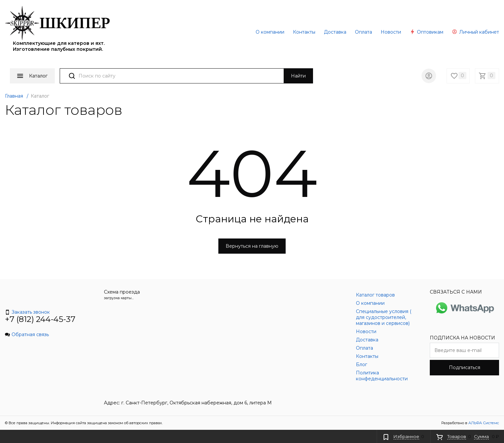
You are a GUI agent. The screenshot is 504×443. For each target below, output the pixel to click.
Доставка (335, 32)
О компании (270, 32)
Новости (391, 32)
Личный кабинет (475, 32)
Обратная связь (27, 334)
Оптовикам (426, 32)
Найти (298, 76)
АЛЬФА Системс (483, 423)
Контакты (304, 32)
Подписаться (465, 367)
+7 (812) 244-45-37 (40, 319)
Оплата (363, 32)
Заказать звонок (27, 312)
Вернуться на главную (252, 246)
